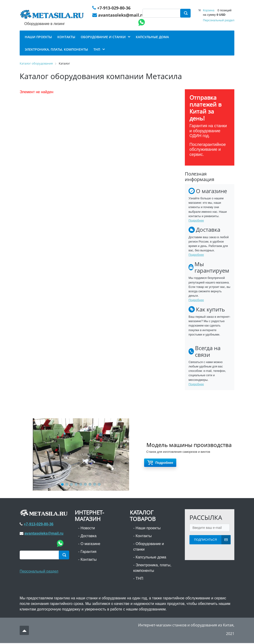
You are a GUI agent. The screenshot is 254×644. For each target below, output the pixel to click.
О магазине (90, 544)
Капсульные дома (151, 558)
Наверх (24, 631)
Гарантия (88, 552)
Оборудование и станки (149, 547)
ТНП (139, 579)
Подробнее (196, 221)
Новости (88, 529)
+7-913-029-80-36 (114, 8)
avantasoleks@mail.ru (122, 15)
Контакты (88, 560)
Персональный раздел (219, 20)
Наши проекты (148, 529)
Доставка (88, 537)
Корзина (209, 11)
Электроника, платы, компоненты (152, 569)
